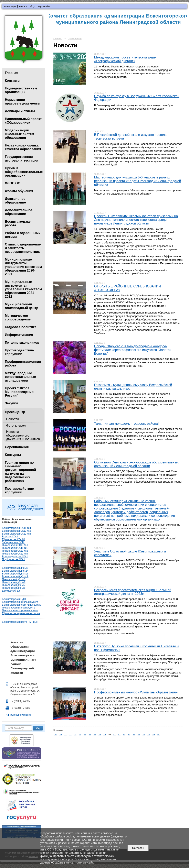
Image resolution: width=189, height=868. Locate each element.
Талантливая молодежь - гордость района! (127, 424)
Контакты (13, 81)
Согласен (138, 848)
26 (90, 735)
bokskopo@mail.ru (20, 715)
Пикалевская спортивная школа (20, 611)
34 (129, 735)
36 (139, 735)
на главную (10, 6)
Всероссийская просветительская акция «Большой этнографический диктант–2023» (133, 592)
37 (144, 735)
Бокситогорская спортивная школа (22, 605)
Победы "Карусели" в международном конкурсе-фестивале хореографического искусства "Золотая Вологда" (133, 350)
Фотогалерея (16, 425)
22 (70, 735)
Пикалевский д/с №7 (14, 585)
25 (85, 735)
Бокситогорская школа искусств (20, 602)
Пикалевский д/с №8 (14, 588)
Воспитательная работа (18, 223)
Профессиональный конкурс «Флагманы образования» (136, 692)
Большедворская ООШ (15, 557)
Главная (12, 73)
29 (105, 735)
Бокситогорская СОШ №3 (17, 534)
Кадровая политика (21, 327)
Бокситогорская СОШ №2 (17, 531)
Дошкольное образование (15, 201)
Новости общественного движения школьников (23, 435)
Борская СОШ (10, 537)
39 (154, 735)
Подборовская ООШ (14, 559)
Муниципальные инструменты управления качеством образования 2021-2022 (23, 289)
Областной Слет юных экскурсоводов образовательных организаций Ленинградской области (136, 464)
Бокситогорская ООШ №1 (17, 528)
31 (114, 735)
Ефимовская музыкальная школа (21, 613)
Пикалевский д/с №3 (14, 579)
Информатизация (19, 335)
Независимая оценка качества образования (23, 147)
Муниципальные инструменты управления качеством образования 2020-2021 (23, 267)
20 (61, 735)
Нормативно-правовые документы (23, 102)
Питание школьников (22, 343)
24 (80, 735)
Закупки (11, 403)
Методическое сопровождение (18, 317)
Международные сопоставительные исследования (20, 377)
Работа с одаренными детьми (23, 235)
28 (100, 735)
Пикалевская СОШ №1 (15, 545)
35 (134, 735)
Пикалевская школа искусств (19, 608)
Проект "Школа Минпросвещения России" (19, 392)
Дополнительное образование (19, 212)
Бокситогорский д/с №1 (15, 568)
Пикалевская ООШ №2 (15, 548)
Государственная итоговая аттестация (22, 159)
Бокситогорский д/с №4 (15, 571)
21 (65, 735)
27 (95, 735)
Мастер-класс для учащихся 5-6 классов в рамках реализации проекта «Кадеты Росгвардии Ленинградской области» (138, 181)
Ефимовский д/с (11, 591)
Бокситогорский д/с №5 (15, 574)
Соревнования (17, 447)
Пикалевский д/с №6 (14, 582)
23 (75, 735)
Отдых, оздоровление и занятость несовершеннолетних (23, 248)
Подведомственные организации (21, 90)
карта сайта (44, 6)
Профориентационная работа (23, 364)
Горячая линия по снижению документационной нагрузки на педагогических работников (20, 472)
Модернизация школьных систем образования (19, 134)
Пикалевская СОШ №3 (15, 551)
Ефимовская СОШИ (13, 539)
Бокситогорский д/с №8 (15, 576)
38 (149, 735)
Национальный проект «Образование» (23, 121)
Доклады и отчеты (20, 111)
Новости (12, 419)
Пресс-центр (15, 412)
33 (124, 735)
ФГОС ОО (13, 183)
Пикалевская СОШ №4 (15, 554)
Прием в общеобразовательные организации (24, 172)
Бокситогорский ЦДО (14, 599)
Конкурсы (13, 455)
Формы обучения (19, 191)
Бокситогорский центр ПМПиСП (20, 622)
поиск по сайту (27, 6)
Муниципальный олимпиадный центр (22, 306)
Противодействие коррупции (19, 352)
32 (119, 735)
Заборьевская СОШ (13, 542)
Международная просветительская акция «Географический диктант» (125, 59)
